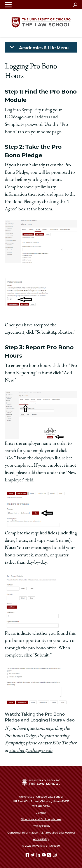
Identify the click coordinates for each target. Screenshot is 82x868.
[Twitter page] (33, 856)
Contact (41, 813)
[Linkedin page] (39, 856)
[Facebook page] (28, 856)
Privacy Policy (41, 826)
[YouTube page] (44, 856)
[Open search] (75, 5)
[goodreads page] (50, 856)
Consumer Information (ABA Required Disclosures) (41, 833)
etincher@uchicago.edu (31, 751)
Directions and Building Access (41, 819)
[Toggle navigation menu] (8, 5)
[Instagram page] (55, 856)
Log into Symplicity (23, 110)
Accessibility (41, 839)
